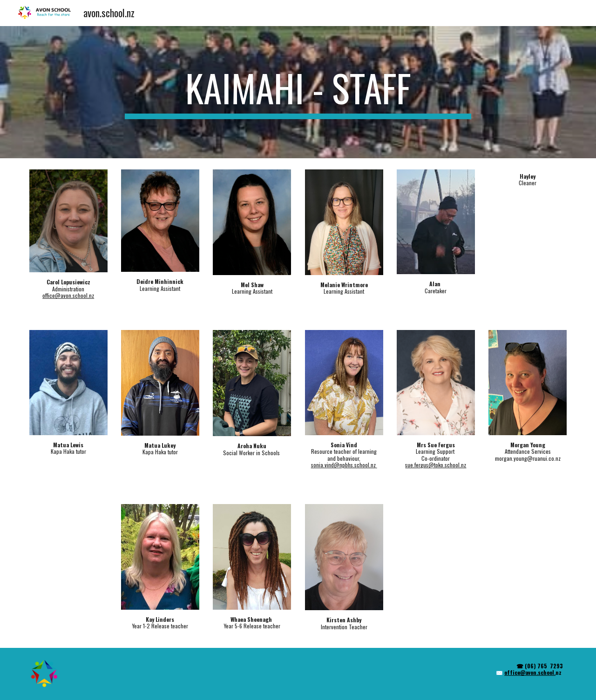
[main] (298, 92)
